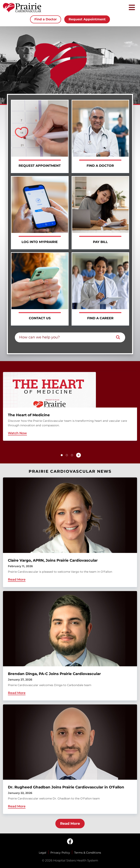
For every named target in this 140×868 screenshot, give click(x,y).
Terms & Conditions (88, 853)
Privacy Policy (60, 853)
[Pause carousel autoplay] (79, 455)
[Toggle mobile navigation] (132, 8)
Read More (70, 824)
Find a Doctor (46, 19)
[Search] (118, 337)
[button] (62, 455)
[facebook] (70, 842)
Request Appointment (87, 19)
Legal (43, 853)
